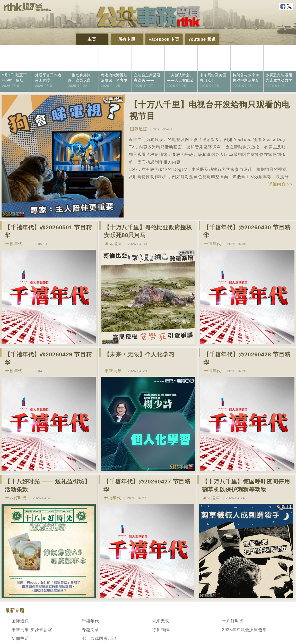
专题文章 (90, 630)
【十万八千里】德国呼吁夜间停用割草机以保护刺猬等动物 (246, 486)
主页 (92, 39)
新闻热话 (20, 638)
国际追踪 (139, 129)
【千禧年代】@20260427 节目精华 (147, 486)
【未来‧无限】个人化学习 (139, 354)
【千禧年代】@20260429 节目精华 (48, 358)
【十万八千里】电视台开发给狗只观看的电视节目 (210, 110)
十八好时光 (16, 498)
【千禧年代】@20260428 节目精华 (247, 358)
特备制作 (160, 630)
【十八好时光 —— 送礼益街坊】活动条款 (47, 486)
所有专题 (127, 39)
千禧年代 (14, 244)
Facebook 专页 (164, 39)
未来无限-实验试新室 (32, 630)
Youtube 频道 (202, 39)
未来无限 (113, 371)
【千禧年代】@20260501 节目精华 (48, 231)
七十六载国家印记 (99, 638)
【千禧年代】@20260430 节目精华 (247, 231)
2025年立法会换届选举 (244, 630)
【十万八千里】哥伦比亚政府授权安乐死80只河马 (148, 231)
